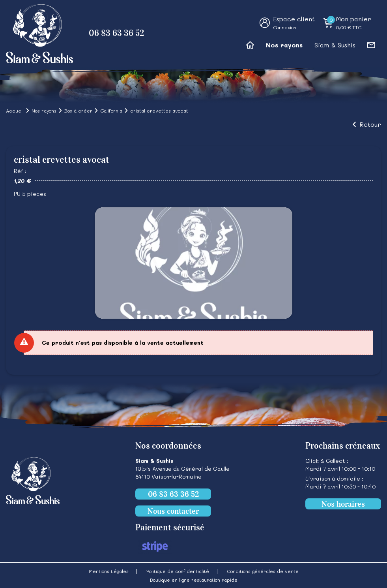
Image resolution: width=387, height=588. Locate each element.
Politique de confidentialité (178, 571)
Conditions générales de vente (263, 571)
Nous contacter (173, 511)
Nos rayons (284, 45)
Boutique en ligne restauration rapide (194, 580)
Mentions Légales (109, 571)
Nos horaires (343, 504)
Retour (370, 124)
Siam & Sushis (335, 45)
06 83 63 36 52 (117, 33)
